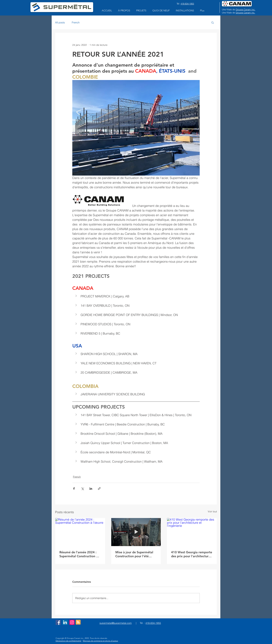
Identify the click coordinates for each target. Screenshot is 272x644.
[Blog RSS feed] (78, 622)
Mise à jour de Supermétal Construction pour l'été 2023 (134, 554)
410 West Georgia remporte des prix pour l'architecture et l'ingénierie (192, 554)
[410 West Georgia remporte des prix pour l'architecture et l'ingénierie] (192, 532)
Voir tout (212, 511)
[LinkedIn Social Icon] (65, 622)
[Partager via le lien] (99, 489)
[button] (124, 11)
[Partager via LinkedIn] (91, 489)
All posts (60, 22)
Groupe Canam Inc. (245, 9)
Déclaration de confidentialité (68, 641)
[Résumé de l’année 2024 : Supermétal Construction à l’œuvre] (80, 532)
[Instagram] (72, 622)
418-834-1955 (187, 4)
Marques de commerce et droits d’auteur (100, 641)
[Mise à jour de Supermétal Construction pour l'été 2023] (136, 532)
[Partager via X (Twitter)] (82, 489)
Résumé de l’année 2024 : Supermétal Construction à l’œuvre (79, 554)
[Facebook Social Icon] (58, 622)
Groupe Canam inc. (245, 13)
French (76, 22)
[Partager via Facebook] (74, 489)
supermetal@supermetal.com (116, 623)
